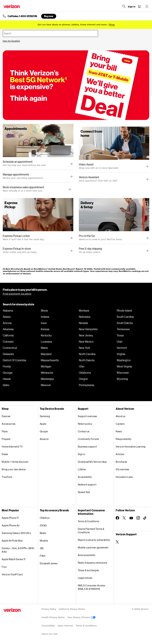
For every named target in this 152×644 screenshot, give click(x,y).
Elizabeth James (49, 563)
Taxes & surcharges (88, 570)
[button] (69, 189)
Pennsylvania (86, 385)
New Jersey (86, 335)
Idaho (6, 385)
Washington (124, 360)
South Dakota (125, 323)
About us (121, 416)
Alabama (8, 311)
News (119, 431)
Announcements (87, 555)
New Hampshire (88, 329)
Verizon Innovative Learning (131, 447)
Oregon (83, 379)
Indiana (45, 317)
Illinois (44, 311)
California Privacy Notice (72, 609)
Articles (120, 454)
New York (84, 348)
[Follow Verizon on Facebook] (117, 518)
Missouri (46, 385)
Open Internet (65, 626)
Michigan (46, 366)
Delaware (8, 354)
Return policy (85, 424)
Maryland (46, 354)
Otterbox (45, 518)
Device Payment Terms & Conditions (91, 531)
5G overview (122, 469)
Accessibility (85, 477)
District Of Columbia (14, 360)
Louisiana (46, 342)
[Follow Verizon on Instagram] (138, 518)
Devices (6, 416)
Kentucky (46, 335)
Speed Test (84, 492)
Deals (5, 454)
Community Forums (88, 439)
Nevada (83, 323)
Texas (120, 335)
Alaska (7, 317)
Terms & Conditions (88, 521)
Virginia (121, 354)
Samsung (45, 416)
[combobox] (50, 33)
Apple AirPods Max (12, 541)
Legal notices (85, 578)
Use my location (11, 41)
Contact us (84, 431)
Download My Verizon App (92, 462)
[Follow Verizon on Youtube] (131, 518)
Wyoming (122, 379)
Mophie (44, 541)
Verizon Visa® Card (12, 574)
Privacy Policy (49, 609)
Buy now (49, 16)
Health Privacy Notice (53, 617)
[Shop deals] (112, 25)
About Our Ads (50, 634)
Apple (43, 424)
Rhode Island (124, 311)
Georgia (8, 373)
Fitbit (43, 556)
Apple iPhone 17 (10, 518)
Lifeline (82, 469)
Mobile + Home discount (15, 462)
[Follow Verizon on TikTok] (145, 518)
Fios (4, 567)
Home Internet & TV (12, 447)
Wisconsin (123, 373)
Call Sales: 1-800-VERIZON (22, 16)
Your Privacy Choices (81, 617)
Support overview (87, 416)
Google (44, 431)
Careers (120, 424)
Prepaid (6, 439)
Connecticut (10, 348)
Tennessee (123, 329)
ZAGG (43, 525)
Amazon (44, 439)
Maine (44, 348)
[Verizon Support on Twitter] (117, 542)
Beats (43, 533)
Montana (84, 311)
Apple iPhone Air (11, 525)
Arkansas (8, 329)
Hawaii (7, 379)
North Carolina (87, 354)
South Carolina (125, 317)
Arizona (7, 323)
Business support (87, 447)
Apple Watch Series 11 (14, 559)
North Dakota (87, 360)
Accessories (9, 424)
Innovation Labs (124, 477)
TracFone (7, 477)
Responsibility (124, 439)
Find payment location (17, 294)
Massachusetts (50, 360)
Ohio (82, 366)
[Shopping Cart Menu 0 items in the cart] (139, 6)
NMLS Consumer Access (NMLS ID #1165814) (92, 587)
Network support (87, 485)
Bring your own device (14, 469)
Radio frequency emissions (93, 563)
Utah (119, 342)
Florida (7, 366)
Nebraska (85, 317)
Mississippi (47, 379)
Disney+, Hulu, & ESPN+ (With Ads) (18, 550)
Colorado (8, 342)
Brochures (121, 462)
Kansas (45, 329)
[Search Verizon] (124, 6)
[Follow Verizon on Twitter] (124, 518)
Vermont (122, 348)
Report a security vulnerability (94, 540)
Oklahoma (85, 373)
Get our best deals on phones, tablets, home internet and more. (72, 25)
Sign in (82, 454)
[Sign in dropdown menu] (132, 7)
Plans (5, 431)
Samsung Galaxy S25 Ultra (16, 533)
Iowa (44, 323)
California (8, 335)
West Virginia (124, 366)
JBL (42, 548)
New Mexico (86, 342)
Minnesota (47, 373)
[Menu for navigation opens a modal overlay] (147, 6)
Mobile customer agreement (93, 547)
